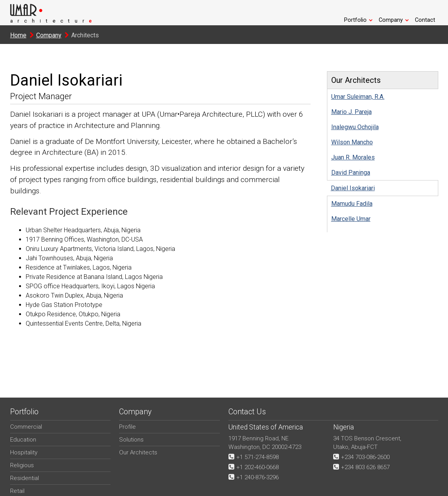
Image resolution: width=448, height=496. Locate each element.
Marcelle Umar (351, 219)
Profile (127, 427)
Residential (25, 478)
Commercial (26, 427)
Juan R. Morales (353, 157)
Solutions (131, 440)
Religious (22, 465)
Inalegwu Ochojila (355, 127)
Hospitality (24, 452)
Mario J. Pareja (351, 112)
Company (394, 20)
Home (18, 35)
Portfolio (358, 20)
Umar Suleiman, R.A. (358, 97)
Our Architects (138, 452)
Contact (425, 20)
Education (23, 440)
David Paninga (351, 173)
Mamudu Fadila (352, 204)
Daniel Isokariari (353, 188)
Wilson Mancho (352, 142)
